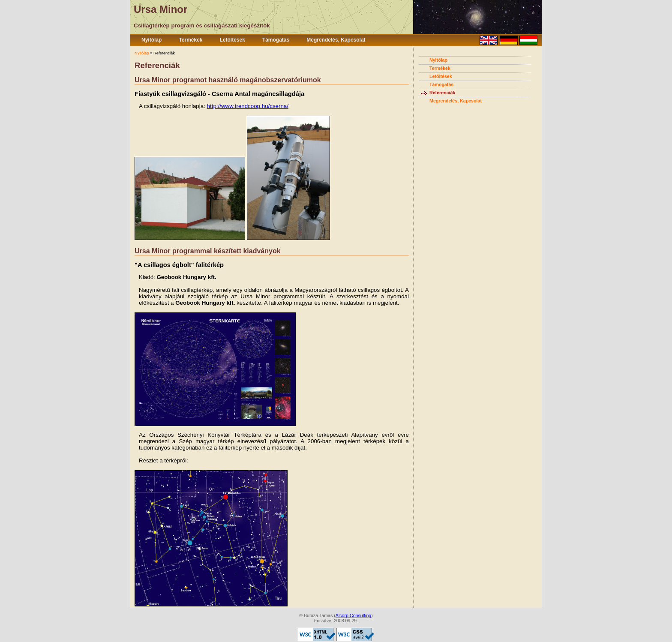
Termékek (190, 40)
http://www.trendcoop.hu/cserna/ (248, 106)
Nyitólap (151, 40)
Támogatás (276, 40)
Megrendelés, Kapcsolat (336, 40)
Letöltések (232, 40)
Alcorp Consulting (354, 615)
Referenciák (442, 93)
